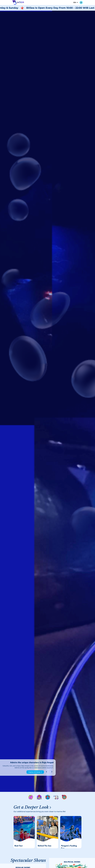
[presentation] (47, 772)
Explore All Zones (34, 772)
